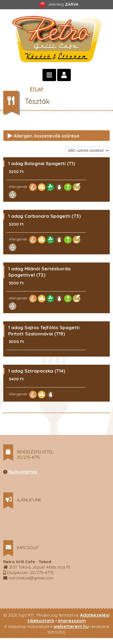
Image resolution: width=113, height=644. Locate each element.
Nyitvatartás (23, 472)
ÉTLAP (37, 89)
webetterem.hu (71, 626)
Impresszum (72, 621)
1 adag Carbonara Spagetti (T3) (45, 216)
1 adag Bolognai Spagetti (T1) (42, 163)
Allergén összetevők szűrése (44, 135)
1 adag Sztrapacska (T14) (37, 371)
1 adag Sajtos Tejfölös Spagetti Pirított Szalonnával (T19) (44, 331)
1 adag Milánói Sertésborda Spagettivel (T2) (39, 272)
